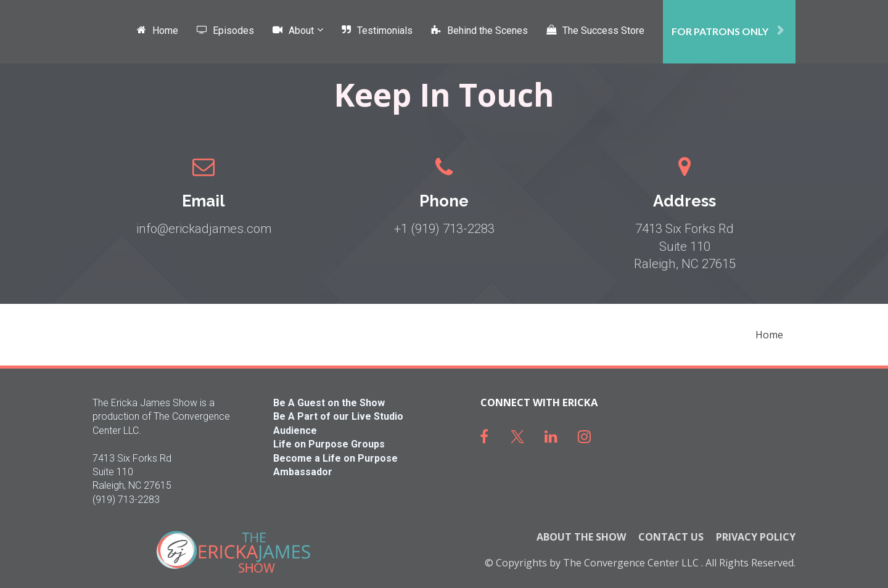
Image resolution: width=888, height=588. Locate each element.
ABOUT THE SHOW (581, 537)
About (293, 31)
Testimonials (377, 31)
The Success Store (595, 31)
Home (158, 31)
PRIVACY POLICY (756, 537)
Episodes (225, 31)
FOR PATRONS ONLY (728, 31)
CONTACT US (671, 537)
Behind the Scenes (479, 31)
